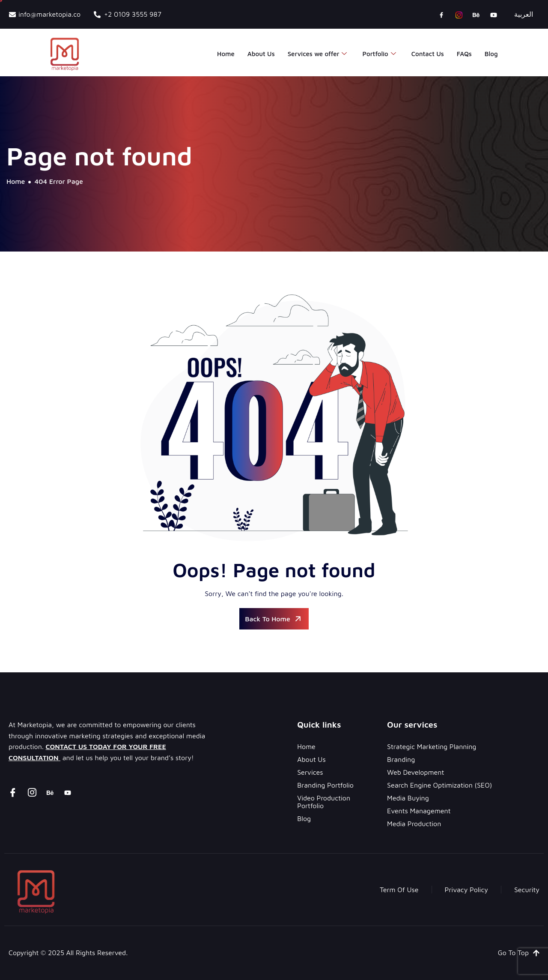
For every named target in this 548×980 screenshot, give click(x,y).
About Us (261, 54)
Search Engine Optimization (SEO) (439, 785)
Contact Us (428, 54)
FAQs (464, 54)
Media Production (414, 824)
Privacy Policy (466, 890)
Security (527, 890)
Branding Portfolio (325, 785)
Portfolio (379, 54)
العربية (524, 14)
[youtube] (494, 15)
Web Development (415, 772)
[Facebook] (441, 15)
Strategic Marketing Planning (432, 746)
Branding (401, 759)
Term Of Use (399, 890)
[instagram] (459, 15)
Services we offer (317, 54)
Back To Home (274, 619)
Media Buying (408, 798)
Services (310, 772)
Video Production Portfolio (324, 802)
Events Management (419, 811)
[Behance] (476, 15)
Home (226, 54)
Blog (491, 54)
